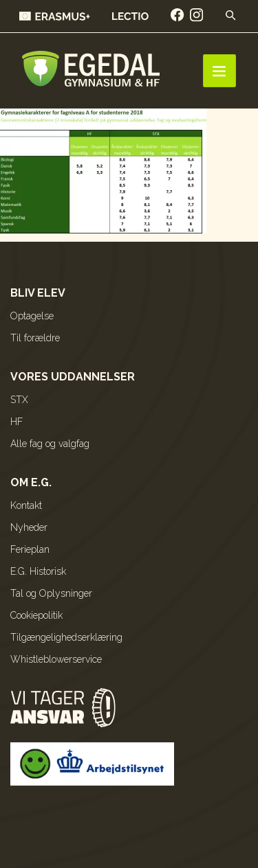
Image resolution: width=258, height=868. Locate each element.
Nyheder (29, 527)
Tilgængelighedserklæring (66, 637)
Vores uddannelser (73, 377)
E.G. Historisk (38, 571)
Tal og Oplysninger (51, 593)
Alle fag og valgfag (50, 444)
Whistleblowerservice (56, 659)
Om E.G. (31, 482)
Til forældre (35, 338)
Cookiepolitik (36, 615)
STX (19, 400)
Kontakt (26, 505)
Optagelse (32, 316)
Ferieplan (30, 549)
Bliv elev (38, 293)
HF (17, 422)
